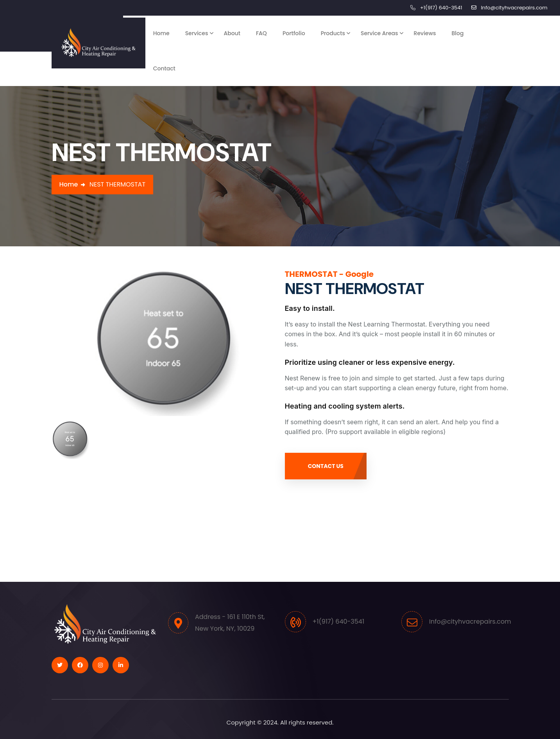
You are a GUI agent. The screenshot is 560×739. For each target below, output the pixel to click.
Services (197, 33)
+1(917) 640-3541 (441, 8)
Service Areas (379, 33)
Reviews (425, 33)
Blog (458, 33)
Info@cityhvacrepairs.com (514, 8)
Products (333, 33)
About (232, 33)
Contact (164, 68)
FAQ (261, 33)
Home (161, 33)
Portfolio (294, 33)
